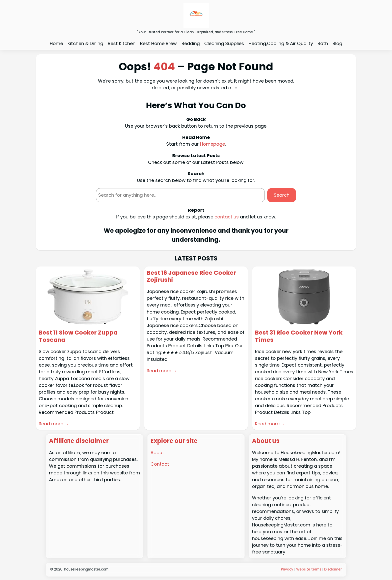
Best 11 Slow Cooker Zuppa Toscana (78, 336)
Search (282, 195)
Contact (160, 464)
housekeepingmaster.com (86, 569)
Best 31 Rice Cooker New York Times (299, 336)
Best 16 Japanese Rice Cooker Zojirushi (192, 276)
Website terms (309, 569)
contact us (227, 217)
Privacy (288, 569)
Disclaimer (333, 569)
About (157, 452)
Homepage (212, 144)
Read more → (54, 423)
